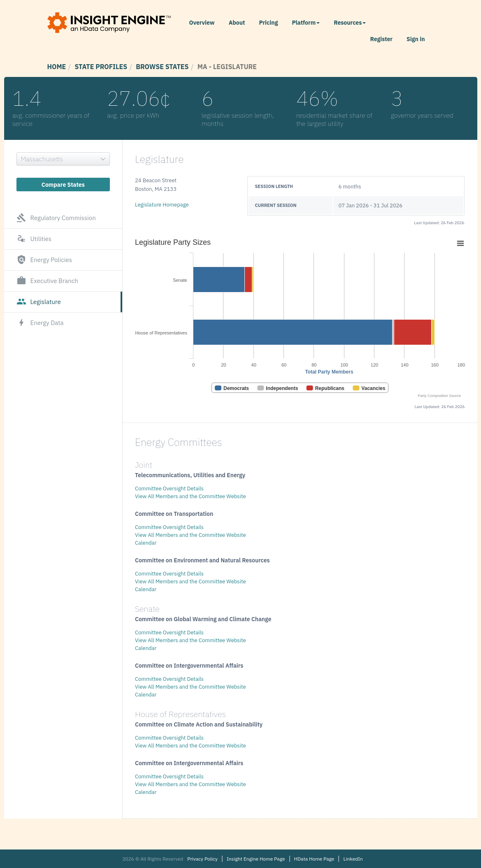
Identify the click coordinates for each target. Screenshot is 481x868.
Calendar (146, 543)
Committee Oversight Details (169, 489)
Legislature (39, 302)
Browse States (162, 67)
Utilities (34, 239)
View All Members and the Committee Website (191, 496)
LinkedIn (353, 859)
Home (57, 67)
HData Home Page (314, 859)
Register (381, 39)
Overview (202, 23)
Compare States (63, 185)
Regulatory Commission (56, 218)
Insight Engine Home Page (256, 859)
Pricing (268, 23)
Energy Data (40, 323)
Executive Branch (47, 281)
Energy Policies (44, 260)
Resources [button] (350, 23)
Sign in (416, 39)
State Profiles (101, 67)
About (237, 23)
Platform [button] (306, 23)
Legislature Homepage (162, 205)
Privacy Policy (202, 859)
